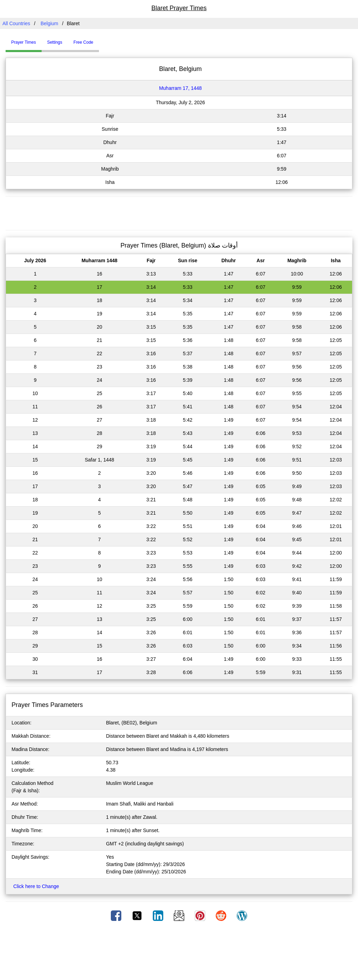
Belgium (49, 23)
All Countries (16, 23)
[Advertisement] (179, 212)
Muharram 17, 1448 (180, 88)
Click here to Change (36, 886)
